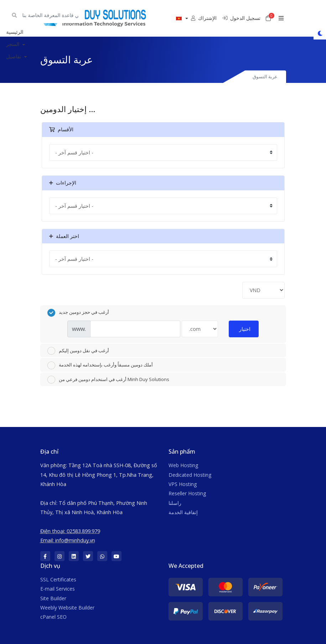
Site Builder (53, 598)
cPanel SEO (53, 617)
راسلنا (175, 503)
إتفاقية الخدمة (183, 512)
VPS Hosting (183, 484)
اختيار (245, 329)
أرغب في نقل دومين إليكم (78, 351)
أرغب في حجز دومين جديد (78, 313)
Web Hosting (183, 465)
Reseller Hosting (187, 493)
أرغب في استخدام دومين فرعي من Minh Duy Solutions (108, 380)
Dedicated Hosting (190, 475)
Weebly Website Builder (67, 608)
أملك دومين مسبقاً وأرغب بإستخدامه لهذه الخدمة (100, 365)
